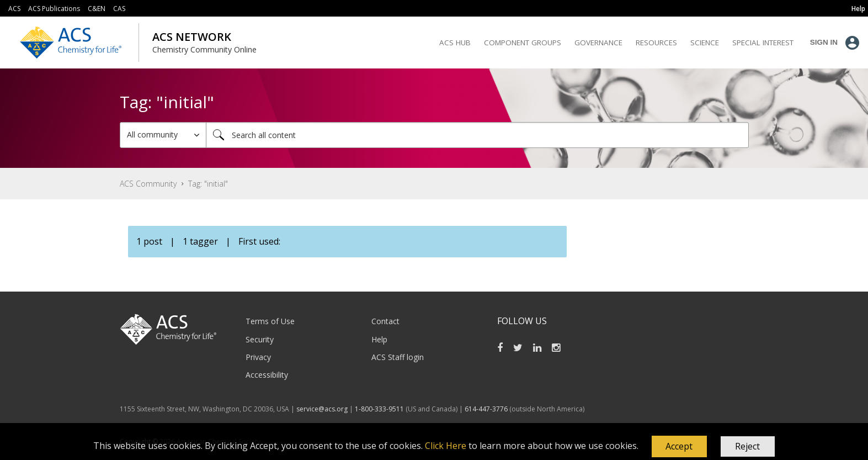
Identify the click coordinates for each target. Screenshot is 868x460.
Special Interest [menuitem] (763, 43)
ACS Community (148, 184)
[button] (679, 447)
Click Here (446, 446)
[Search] (477, 135)
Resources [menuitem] (656, 43)
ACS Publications (54, 9)
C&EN (97, 9)
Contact (385, 321)
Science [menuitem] (705, 43)
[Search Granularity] (163, 135)
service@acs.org (322, 409)
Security (260, 339)
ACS (14, 9)
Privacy (258, 357)
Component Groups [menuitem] (523, 43)
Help (379, 339)
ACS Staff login (398, 357)
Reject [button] (747, 446)
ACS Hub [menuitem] (455, 43)
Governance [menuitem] (598, 43)
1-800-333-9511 (379, 409)
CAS (119, 9)
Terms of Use (270, 321)
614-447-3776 (487, 409)
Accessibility (267, 375)
